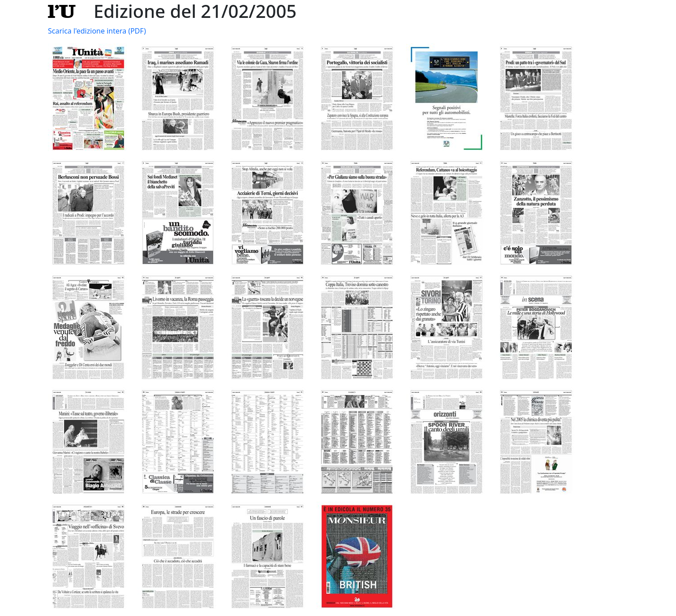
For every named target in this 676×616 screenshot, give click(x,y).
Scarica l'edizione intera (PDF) (97, 31)
